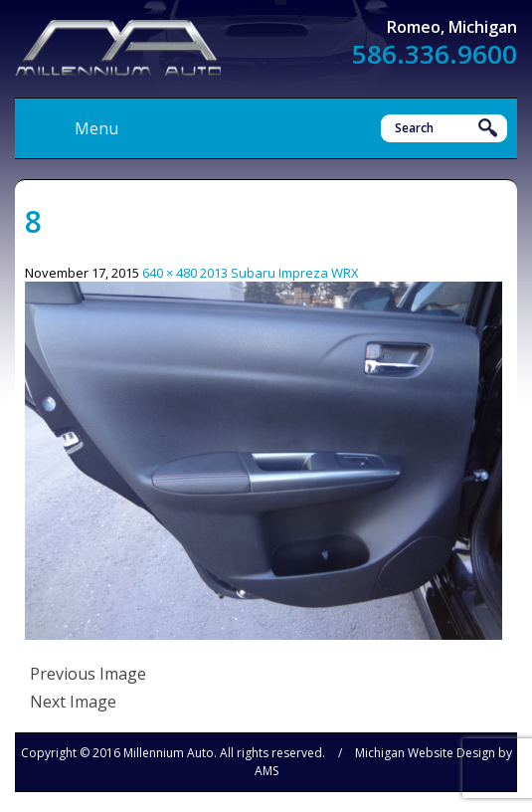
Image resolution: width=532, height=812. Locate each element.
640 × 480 (170, 273)
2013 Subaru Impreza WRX (279, 273)
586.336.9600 (435, 54)
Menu (96, 128)
